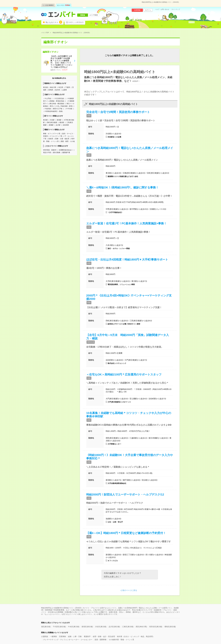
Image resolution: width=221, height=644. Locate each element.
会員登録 (137, 10)
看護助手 (87, 637)
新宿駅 (59, 120)
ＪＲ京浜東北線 (58, 98)
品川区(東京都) (114, 627)
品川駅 (58, 125)
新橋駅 (51, 125)
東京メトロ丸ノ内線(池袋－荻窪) (61, 106)
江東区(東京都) (128, 627)
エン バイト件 (64, 5)
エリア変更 (94, 15)
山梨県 (64, 90)
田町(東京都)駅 (52, 122)
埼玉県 (61, 87)
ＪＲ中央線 (68, 109)
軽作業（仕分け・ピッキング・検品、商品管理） (136, 637)
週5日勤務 (57, 152)
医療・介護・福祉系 (62, 139)
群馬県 (51, 90)
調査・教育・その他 (68, 141)
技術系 (51, 139)
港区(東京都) (46, 627)
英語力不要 (47, 152)
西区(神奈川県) (141, 627)
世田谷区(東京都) (156, 627)
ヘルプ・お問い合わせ (162, 9)
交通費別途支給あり (66, 150)
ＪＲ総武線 (47, 109)
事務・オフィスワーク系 (52, 134)
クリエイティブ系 (56, 136)
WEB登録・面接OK (50, 150)
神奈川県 (53, 87)
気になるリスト (54, 22)
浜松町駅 (66, 125)
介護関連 (45, 637)
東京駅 (45, 120)
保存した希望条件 (76, 22)
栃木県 (58, 90)
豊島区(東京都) (170, 627)
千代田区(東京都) (59, 627)
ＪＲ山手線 (47, 98)
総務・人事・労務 (75, 637)
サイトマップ (176, 9)
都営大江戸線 (58, 109)
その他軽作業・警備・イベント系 (121, 640)
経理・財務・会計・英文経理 (104, 637)
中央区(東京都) (74, 627)
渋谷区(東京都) (101, 627)
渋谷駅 (52, 120)
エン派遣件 (48, 5)
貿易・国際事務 (100, 640)
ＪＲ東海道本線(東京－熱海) (53, 111)
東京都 (45, 87)
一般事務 (53, 637)
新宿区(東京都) (87, 627)
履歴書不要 (66, 152)
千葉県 (68, 87)
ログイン (148, 10)
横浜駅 (62, 122)
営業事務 (62, 637)
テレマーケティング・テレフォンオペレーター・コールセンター (68, 640)
